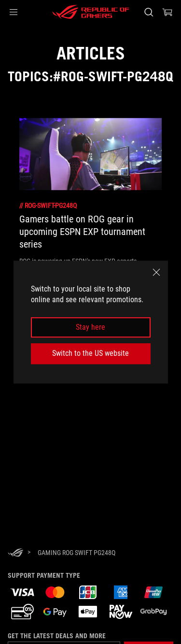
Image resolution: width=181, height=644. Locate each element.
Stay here (90, 327)
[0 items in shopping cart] (167, 12)
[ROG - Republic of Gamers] (91, 12)
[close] (156, 272)
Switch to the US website (90, 353)
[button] (14, 12)
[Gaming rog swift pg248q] (77, 553)
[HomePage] (15, 553)
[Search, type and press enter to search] (148, 12)
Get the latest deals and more (57, 636)
